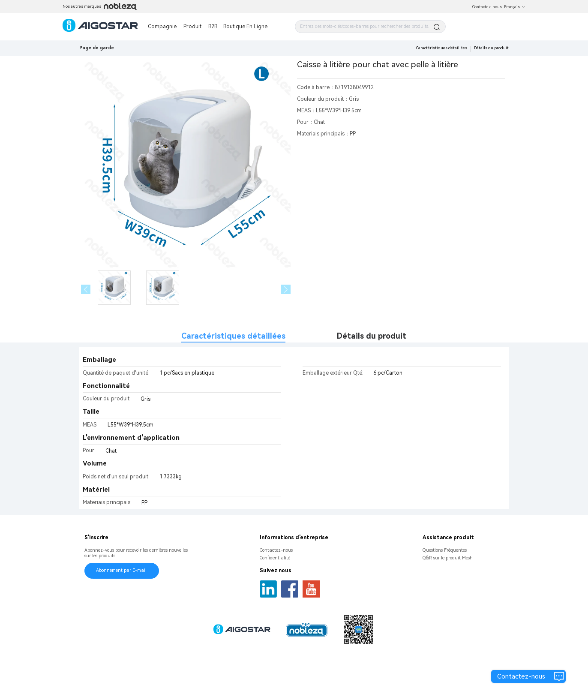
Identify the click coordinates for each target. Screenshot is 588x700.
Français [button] (515, 7)
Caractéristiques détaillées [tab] (233, 336)
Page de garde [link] (97, 48)
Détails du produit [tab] (372, 336)
